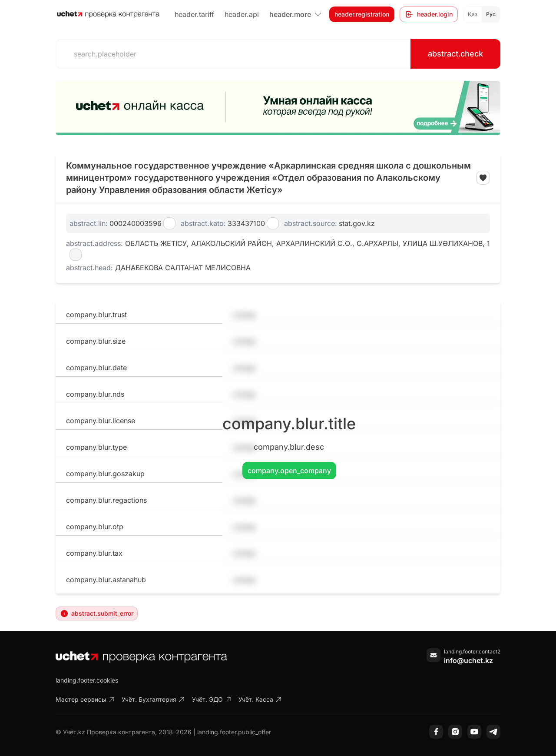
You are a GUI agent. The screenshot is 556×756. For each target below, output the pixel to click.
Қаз (473, 14)
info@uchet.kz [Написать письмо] (468, 660)
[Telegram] (493, 732)
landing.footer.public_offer (234, 732)
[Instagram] (455, 732)
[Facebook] (436, 732)
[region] (278, 108)
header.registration (362, 14)
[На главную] (108, 14)
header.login (429, 14)
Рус (491, 14)
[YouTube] (474, 732)
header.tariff (194, 14)
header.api (242, 14)
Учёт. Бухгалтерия (153, 699)
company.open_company (289, 471)
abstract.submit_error (97, 613)
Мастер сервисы (85, 699)
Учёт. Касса (260, 699)
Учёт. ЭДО (212, 699)
